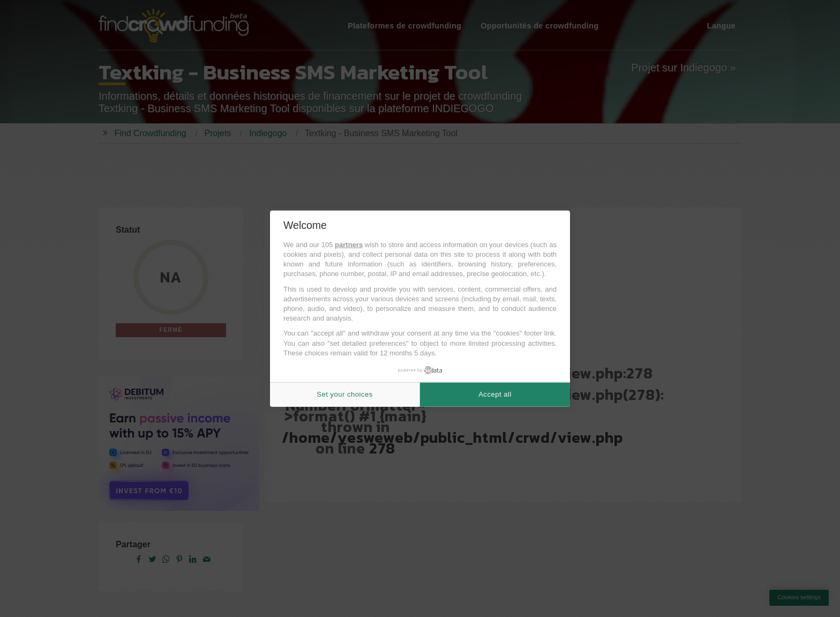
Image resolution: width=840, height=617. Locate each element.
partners (349, 245)
